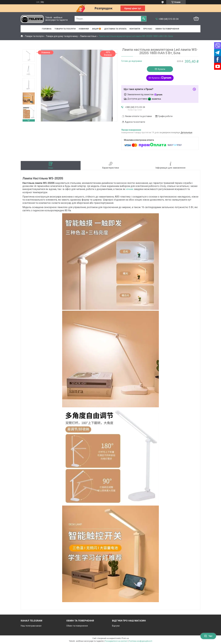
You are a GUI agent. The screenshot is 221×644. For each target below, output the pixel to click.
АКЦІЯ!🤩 (97, 29)
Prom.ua (125, 638)
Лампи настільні (88, 36)
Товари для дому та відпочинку (62, 36)
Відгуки (116, 626)
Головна (47, 29)
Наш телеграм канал (31, 626)
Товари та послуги (65, 29)
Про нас (148, 29)
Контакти (135, 29)
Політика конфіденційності (141, 641)
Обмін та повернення (167, 29)
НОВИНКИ (84, 29)
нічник (130, 189)
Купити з (162, 78)
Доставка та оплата (115, 29)
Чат (208, 636)
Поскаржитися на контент (116, 641)
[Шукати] (144, 19)
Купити (162, 69)
